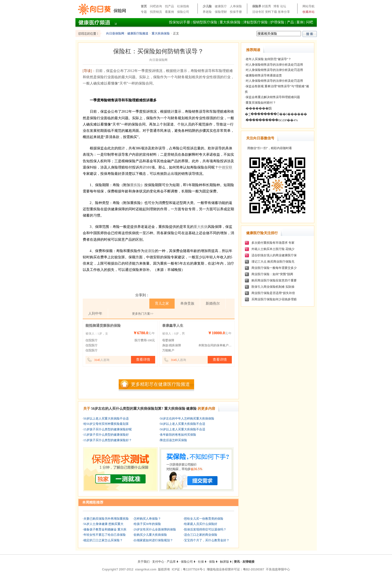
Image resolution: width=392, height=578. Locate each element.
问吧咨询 (156, 6)
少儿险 (207, 6)
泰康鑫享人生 (173, 326)
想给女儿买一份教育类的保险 (204, 519)
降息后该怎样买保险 (173, 440)
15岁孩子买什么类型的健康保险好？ (108, 440)
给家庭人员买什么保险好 (201, 524)
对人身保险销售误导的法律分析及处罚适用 (274, 65)
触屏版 (226, 562)
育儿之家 (162, 303)
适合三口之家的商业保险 (201, 535)
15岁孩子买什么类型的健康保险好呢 (108, 429)
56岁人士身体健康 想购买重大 (103, 524)
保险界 (257, 6)
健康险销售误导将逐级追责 (264, 75)
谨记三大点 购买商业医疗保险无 (273, 262)
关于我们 (144, 562)
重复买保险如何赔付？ (261, 103)
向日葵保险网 (115, 33)
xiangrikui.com (146, 569)
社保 (202, 562)
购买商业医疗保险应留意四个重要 (274, 280)
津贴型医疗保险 (255, 22)
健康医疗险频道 (138, 33)
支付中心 (158, 562)
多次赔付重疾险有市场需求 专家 (273, 243)
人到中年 (95, 314)
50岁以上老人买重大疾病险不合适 (106, 419)
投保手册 (236, 12)
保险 (213, 562)
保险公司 (183, 12)
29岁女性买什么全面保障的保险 (155, 529)
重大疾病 (201, 227)
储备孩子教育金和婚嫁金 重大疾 (105, 529)
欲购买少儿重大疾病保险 (150, 535)
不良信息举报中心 (278, 569)
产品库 (172, 562)
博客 (276, 6)
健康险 (150, 251)
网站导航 (309, 6)
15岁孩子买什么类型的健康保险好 (106, 435)
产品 (290, 22)
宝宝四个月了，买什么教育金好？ (207, 540)
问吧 (310, 22)
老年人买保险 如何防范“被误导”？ (269, 59)
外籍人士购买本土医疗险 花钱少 (273, 249)
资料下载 (271, 12)
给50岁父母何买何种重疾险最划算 (106, 424)
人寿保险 (236, 6)
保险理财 (221, 12)
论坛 (283, 6)
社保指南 (183, 6)
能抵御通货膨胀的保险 (103, 326)
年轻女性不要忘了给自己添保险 (105, 535)
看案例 (169, 12)
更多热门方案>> (143, 314)
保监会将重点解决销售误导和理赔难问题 (273, 97)
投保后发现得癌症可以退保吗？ (205, 529)
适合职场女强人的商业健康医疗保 (274, 255)
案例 (300, 22)
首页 (144, 6)
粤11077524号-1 (194, 569)
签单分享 (284, 12)
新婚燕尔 (213, 303)
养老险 (207, 12)
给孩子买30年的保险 (147, 524)
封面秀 (267, 6)
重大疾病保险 (230, 22)
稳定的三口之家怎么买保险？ (103, 540)
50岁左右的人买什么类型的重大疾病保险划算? (127, 409)
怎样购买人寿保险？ (147, 519)
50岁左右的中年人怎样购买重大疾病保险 (187, 419)
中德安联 (225, 167)
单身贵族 (187, 303)
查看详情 (143, 360)
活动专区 (258, 12)
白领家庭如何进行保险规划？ (153, 540)
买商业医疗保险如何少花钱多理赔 (274, 299)
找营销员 (156, 12)
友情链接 (248, 562)
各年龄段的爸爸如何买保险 (178, 435)
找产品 (169, 6)
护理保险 (277, 22)
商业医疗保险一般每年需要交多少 (274, 268)
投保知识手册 (180, 22)
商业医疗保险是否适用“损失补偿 (273, 293)
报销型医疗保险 (205, 22)
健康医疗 (221, 6)
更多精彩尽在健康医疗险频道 (160, 384)
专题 (144, 12)
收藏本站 (309, 12)
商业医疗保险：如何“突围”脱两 (272, 274)
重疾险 (136, 185)
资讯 (237, 562)
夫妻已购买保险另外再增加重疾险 (106, 519)
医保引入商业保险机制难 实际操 (273, 287)
